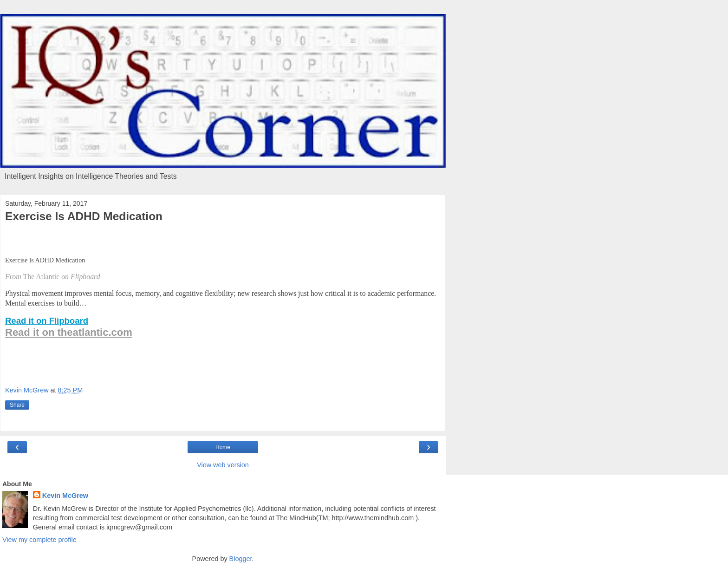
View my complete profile (39, 540)
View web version (223, 465)
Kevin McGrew (65, 496)
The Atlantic (42, 277)
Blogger (241, 559)
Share (17, 405)
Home (223, 447)
